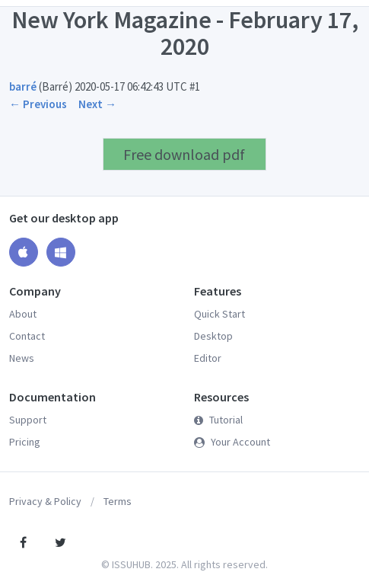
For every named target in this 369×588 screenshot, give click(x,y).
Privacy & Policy (45, 501)
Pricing (25, 442)
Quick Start (219, 314)
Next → (97, 104)
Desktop (213, 336)
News (22, 358)
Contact (27, 336)
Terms (118, 501)
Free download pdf (184, 154)
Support (28, 420)
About (23, 314)
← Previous (38, 104)
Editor (208, 358)
